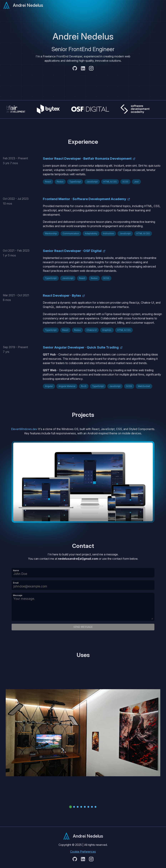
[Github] (75, 69)
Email (16, 583)
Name (16, 571)
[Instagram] (91, 69)
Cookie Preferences (83, 852)
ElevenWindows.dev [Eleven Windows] (25, 429)
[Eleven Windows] (83, 482)
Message (18, 595)
